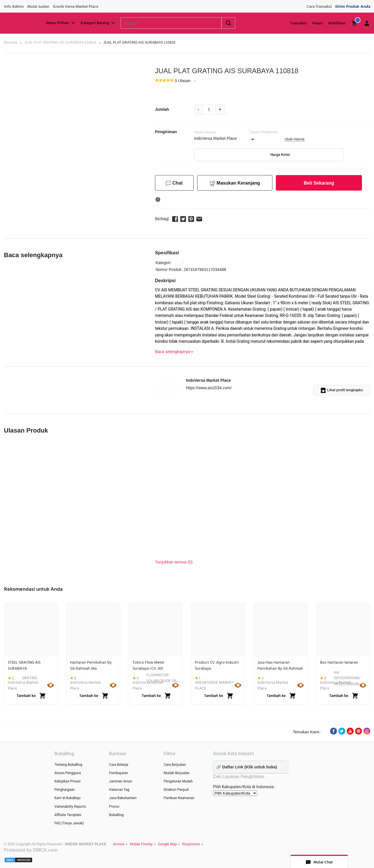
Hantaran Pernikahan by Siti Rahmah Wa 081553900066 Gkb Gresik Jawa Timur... (92, 665)
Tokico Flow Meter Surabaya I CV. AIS (149, 665)
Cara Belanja (119, 765)
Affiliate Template (68, 815)
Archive (119, 844)
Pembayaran (119, 773)
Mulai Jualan (38, 7)
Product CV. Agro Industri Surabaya (217, 665)
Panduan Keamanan (179, 798)
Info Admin (14, 7)
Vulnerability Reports (70, 807)
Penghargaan (65, 790)
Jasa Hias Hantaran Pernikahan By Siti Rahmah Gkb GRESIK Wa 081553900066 (280, 665)
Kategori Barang (98, 23)
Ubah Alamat (295, 139)
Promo (114, 807)
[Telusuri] (164, 23)
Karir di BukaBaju (68, 798)
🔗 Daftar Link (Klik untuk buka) (246, 767)
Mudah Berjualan (177, 773)
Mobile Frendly (141, 844)
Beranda (10, 42)
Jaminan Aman (121, 781)
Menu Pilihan (61, 23)
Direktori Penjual (176, 790)
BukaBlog (116, 815)
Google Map (167, 844)
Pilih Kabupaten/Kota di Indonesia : (244, 787)
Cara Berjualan (175, 765)
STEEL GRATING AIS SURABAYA (24, 665)
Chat (174, 183)
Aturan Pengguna (68, 773)
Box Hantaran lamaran (339, 662)
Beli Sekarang (319, 183)
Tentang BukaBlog (68, 765)
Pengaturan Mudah (178, 781)
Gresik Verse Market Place (75, 7)
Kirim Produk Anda (353, 7)
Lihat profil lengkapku (342, 390)
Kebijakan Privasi (68, 781)
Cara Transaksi (319, 7)
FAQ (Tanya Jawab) (69, 823)
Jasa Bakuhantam (123, 798)
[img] (354, 23)
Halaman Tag (119, 790)
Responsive (191, 844)
